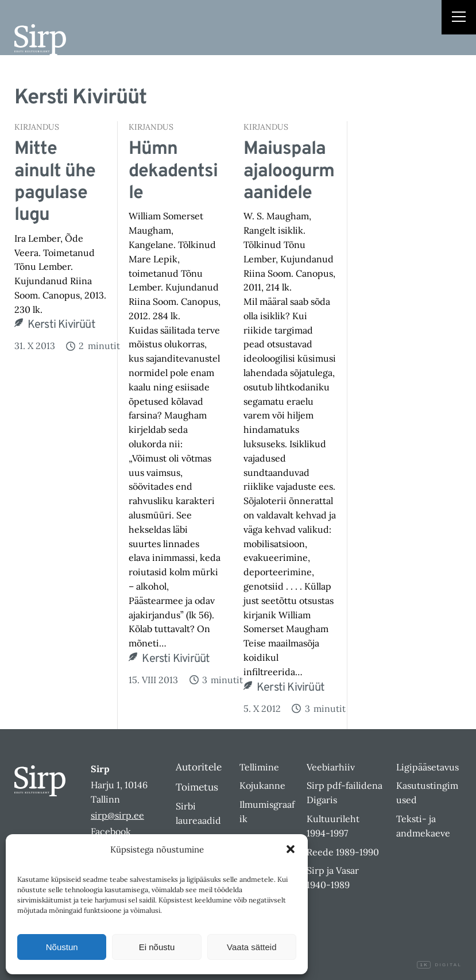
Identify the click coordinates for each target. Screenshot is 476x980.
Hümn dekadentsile (173, 171)
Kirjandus (37, 127)
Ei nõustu (157, 947)
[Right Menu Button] (459, 18)
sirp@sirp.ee (117, 815)
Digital (439, 965)
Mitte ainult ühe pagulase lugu (55, 183)
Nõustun (62, 947)
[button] (291, 849)
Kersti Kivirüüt (61, 325)
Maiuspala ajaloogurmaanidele (289, 171)
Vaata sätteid (251, 947)
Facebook (111, 831)
